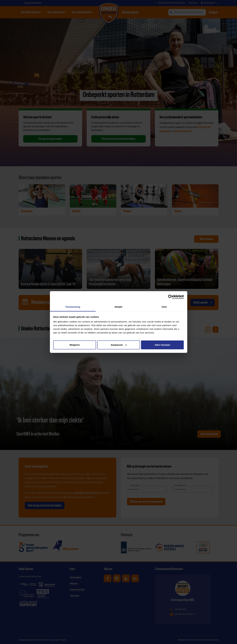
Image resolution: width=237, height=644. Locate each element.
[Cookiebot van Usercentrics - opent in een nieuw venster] (170, 297)
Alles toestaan (162, 345)
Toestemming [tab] (73, 307)
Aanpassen (119, 345)
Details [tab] (119, 307)
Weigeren (75, 345)
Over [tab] (164, 307)
